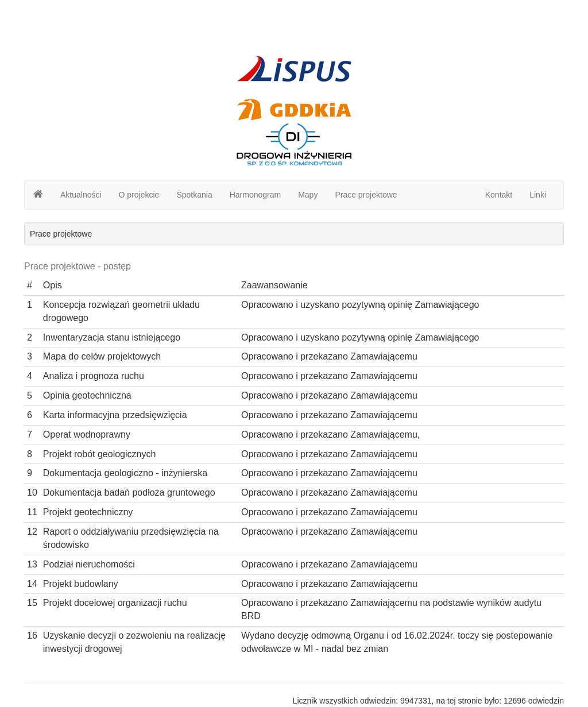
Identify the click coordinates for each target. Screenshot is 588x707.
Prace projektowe (366, 195)
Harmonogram (255, 195)
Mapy (308, 195)
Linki (538, 195)
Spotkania (194, 195)
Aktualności (81, 195)
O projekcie (139, 195)
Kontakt (499, 195)
